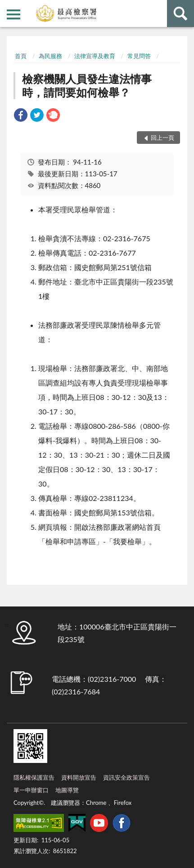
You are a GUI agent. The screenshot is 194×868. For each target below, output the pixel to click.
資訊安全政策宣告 (126, 777)
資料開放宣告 (79, 777)
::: (7, 7)
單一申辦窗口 (31, 790)
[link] (21, 116)
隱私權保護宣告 (34, 777)
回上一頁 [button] (162, 138)
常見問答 (139, 56)
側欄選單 (14, 14)
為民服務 (50, 56)
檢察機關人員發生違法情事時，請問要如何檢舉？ (87, 85)
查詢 (180, 14)
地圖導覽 (67, 790)
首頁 (21, 56)
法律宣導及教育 (95, 56)
